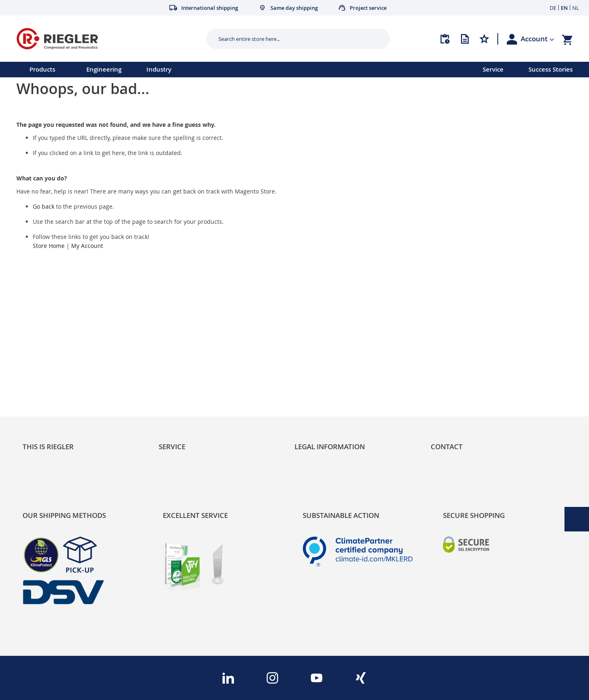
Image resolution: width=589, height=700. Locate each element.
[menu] (231, 70)
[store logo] (108, 39)
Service (493, 69)
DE (553, 8)
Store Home (49, 246)
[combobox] (292, 39)
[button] (537, 39)
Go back (44, 206)
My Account (87, 246)
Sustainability (43, 348)
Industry (159, 69)
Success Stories (551, 69)
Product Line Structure (58, 376)
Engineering (104, 69)
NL (576, 8)
